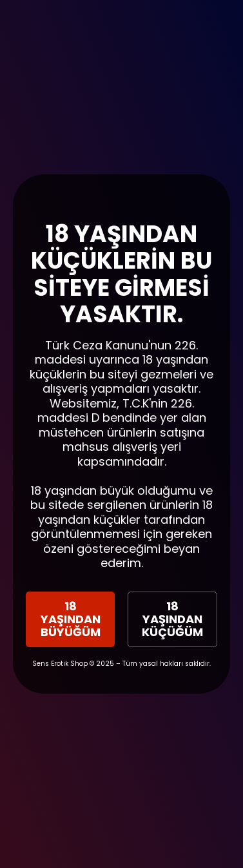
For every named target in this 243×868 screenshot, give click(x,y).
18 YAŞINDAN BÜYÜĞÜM (71, 619)
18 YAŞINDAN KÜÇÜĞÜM (172, 619)
